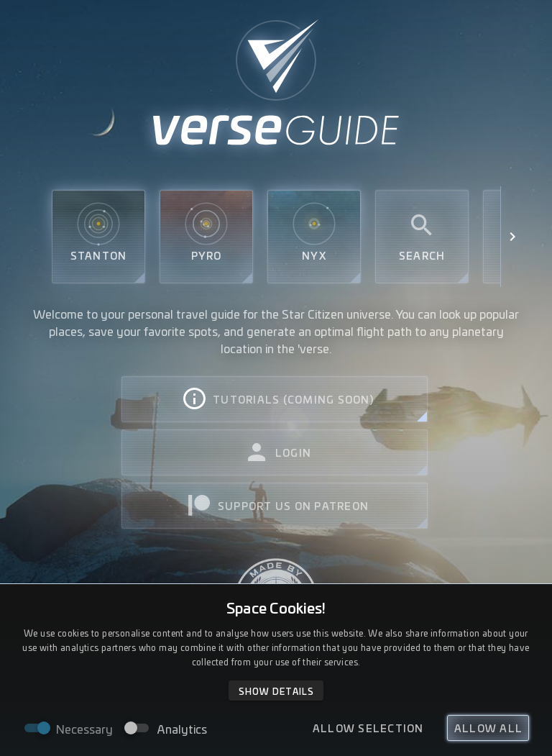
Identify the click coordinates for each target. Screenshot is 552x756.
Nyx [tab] (314, 237)
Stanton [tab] (98, 237)
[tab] (275, 399)
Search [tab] (422, 237)
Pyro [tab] (206, 237)
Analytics (182, 729)
